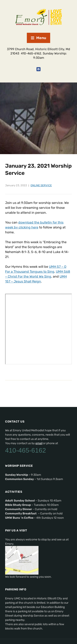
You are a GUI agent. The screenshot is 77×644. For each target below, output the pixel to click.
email (39, 443)
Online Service (41, 185)
